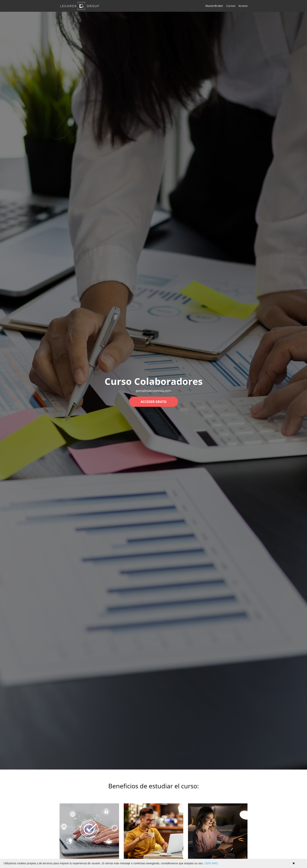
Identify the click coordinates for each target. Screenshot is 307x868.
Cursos (231, 6)
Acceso (243, 6)
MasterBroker (214, 6)
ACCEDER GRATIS (154, 402)
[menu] (225, 6)
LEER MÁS (211, 863)
